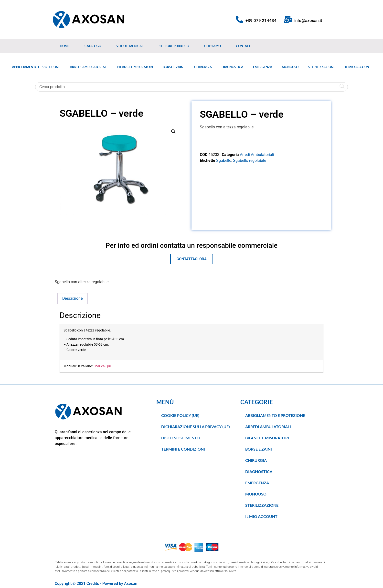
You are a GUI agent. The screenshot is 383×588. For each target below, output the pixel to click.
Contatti (244, 46)
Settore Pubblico (174, 46)
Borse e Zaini (174, 67)
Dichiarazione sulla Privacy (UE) (196, 427)
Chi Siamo (213, 46)
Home (65, 46)
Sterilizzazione (322, 67)
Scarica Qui (102, 366)
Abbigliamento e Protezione (36, 67)
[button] (173, 132)
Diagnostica (232, 67)
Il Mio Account (358, 67)
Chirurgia (203, 67)
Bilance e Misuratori (135, 67)
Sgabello (224, 160)
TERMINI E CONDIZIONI (183, 449)
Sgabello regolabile (250, 160)
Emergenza (263, 67)
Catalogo (93, 46)
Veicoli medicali (130, 46)
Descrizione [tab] (73, 298)
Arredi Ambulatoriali (89, 67)
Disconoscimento (181, 438)
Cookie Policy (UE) (180, 415)
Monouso (290, 67)
